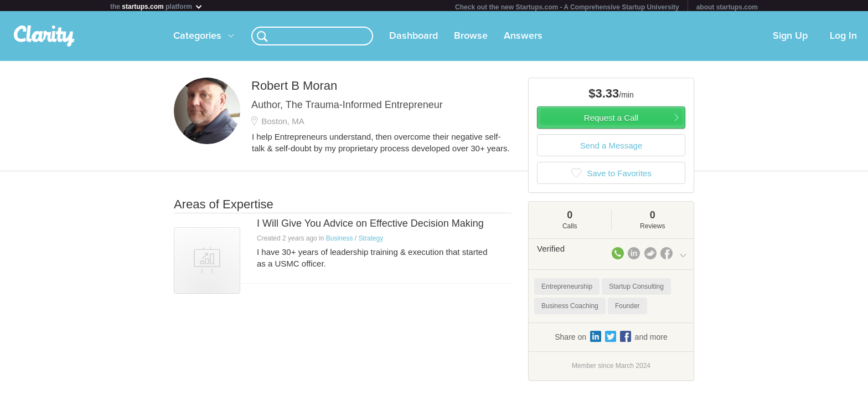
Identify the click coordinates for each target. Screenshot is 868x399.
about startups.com (727, 7)
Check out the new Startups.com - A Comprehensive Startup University (567, 7)
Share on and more (611, 339)
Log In (843, 38)
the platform (157, 6)
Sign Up (790, 38)
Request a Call (611, 120)
